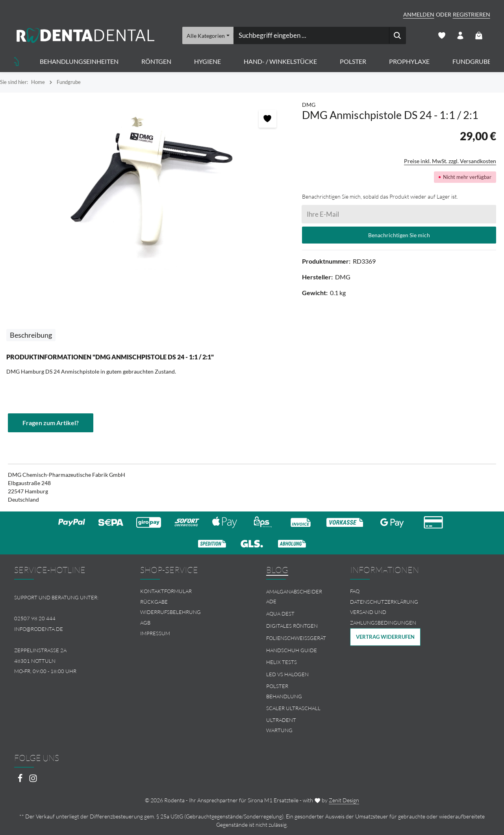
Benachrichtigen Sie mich (399, 235)
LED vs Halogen (287, 674)
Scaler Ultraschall (293, 708)
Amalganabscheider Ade (294, 597)
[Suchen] (397, 35)
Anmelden (419, 14)
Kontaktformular (166, 591)
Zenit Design (344, 800)
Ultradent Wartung (281, 725)
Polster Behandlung (284, 691)
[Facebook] (21, 780)
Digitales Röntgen (292, 626)
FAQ (355, 591)
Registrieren (472, 14)
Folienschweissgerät (296, 638)
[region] (147, 185)
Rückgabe (154, 602)
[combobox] (311, 35)
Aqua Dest (280, 614)
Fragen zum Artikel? (51, 423)
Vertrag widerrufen (385, 637)
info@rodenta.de (39, 629)
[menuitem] (189, 591)
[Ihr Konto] (460, 36)
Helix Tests (282, 662)
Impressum (155, 633)
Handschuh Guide (292, 650)
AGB (145, 623)
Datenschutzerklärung (384, 602)
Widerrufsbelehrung (170, 612)
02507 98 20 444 (35, 618)
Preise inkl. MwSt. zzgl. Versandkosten (450, 161)
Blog (277, 570)
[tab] (31, 335)
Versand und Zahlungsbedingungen (383, 617)
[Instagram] (33, 780)
